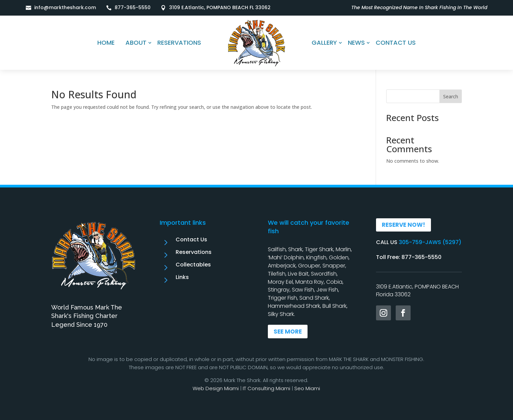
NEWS (356, 43)
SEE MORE (288, 332)
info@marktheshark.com (65, 7)
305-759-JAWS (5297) (430, 242)
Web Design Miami (216, 388)
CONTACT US (396, 43)
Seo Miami (307, 388)
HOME (106, 43)
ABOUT (136, 43)
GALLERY (324, 43)
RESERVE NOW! (403, 225)
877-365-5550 (133, 7)
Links (182, 277)
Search (451, 96)
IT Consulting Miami (267, 388)
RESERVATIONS (179, 43)
